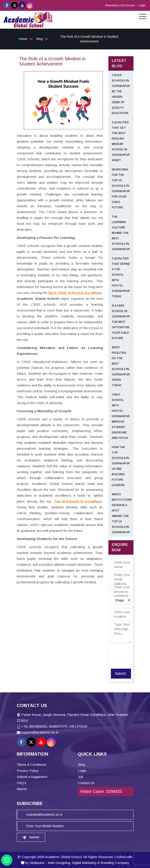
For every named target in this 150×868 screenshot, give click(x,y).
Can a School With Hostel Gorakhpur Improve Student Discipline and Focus (121, 416)
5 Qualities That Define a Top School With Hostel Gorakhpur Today (121, 277)
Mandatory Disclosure (120, 5)
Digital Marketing (84, 863)
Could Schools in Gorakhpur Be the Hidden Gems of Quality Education (121, 94)
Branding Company (115, 863)
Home (23, 39)
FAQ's (21, 783)
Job (81, 777)
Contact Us (86, 783)
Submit (120, 674)
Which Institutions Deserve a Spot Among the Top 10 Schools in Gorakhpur (122, 513)
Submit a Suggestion (32, 777)
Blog (40, 39)
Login (142, 5)
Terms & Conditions (32, 764)
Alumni (22, 789)
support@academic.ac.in (40, 732)
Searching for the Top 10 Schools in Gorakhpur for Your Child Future (121, 188)
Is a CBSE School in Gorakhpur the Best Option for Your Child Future (121, 322)
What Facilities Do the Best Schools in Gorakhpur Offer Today (121, 366)
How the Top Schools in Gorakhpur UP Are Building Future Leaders (121, 466)
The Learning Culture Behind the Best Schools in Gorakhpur (121, 233)
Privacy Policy (28, 771)
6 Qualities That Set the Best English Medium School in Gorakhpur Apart (121, 141)
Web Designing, (59, 863)
